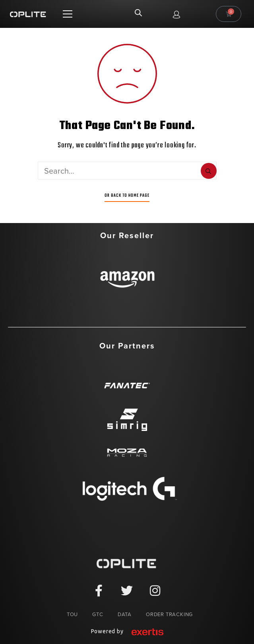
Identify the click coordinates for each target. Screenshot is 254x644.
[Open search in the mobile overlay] (138, 14)
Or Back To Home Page (127, 196)
